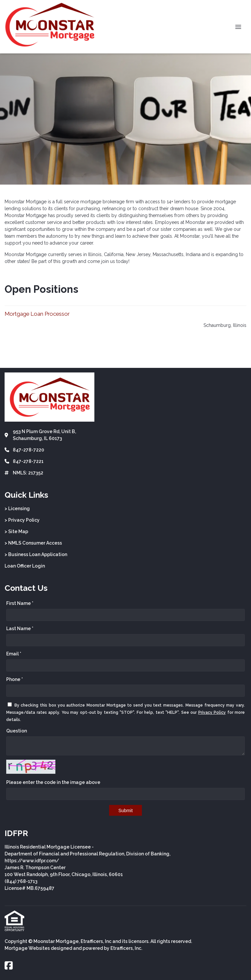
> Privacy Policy (22, 520)
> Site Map (16, 531)
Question (17, 731)
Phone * (15, 679)
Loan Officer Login (25, 566)
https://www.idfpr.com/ (32, 861)
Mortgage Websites (27, 948)
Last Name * (20, 629)
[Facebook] (9, 966)
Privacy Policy (212, 712)
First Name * (20, 603)
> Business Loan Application (36, 554)
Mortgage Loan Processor (37, 314)
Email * (14, 654)
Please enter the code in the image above (53, 782)
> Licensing (17, 509)
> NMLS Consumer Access (33, 543)
